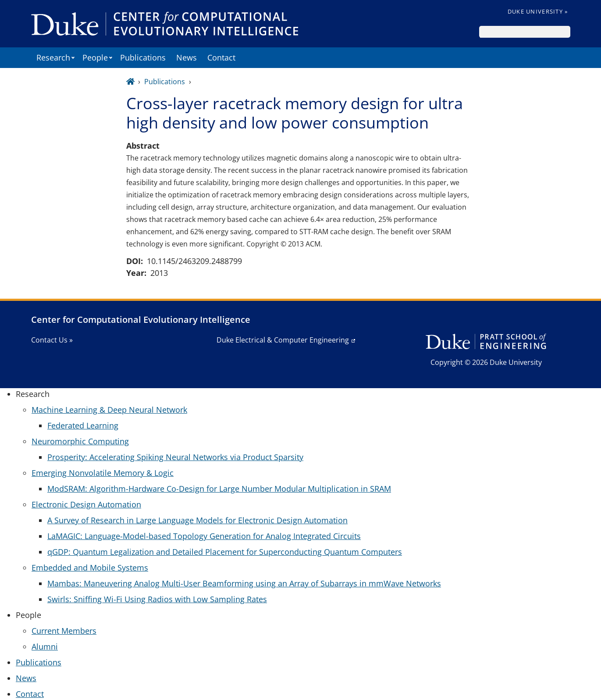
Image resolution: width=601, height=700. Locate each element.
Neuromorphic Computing (80, 441)
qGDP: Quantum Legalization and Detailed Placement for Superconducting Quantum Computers (225, 552)
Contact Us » (52, 340)
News (187, 57)
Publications (143, 57)
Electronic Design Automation (86, 504)
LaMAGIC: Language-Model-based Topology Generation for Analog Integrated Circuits (204, 536)
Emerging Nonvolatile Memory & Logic (103, 473)
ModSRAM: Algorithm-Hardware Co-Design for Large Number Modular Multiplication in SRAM (219, 489)
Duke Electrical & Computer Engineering (283, 340)
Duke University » (538, 11)
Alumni (45, 646)
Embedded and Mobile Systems (90, 568)
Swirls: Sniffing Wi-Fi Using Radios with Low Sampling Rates (157, 599)
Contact (221, 57)
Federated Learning (83, 425)
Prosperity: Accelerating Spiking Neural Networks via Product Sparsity (175, 457)
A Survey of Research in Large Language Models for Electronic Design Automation (197, 520)
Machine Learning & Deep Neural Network (109, 410)
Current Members (64, 631)
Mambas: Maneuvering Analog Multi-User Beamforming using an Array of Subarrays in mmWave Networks (244, 583)
